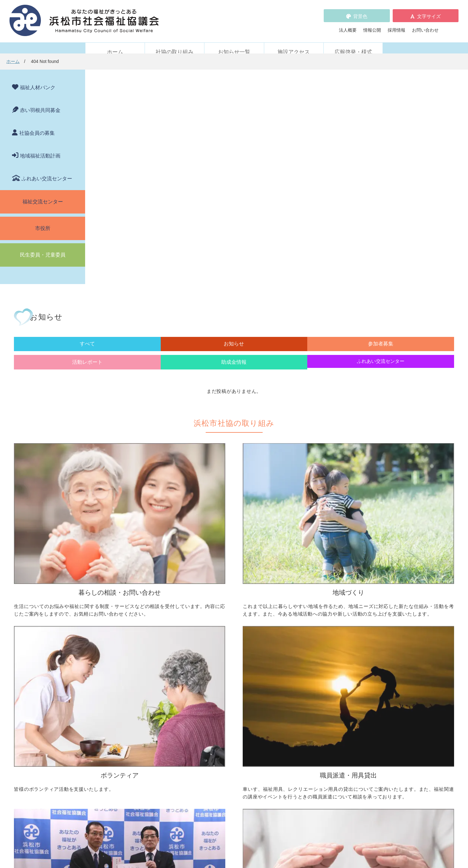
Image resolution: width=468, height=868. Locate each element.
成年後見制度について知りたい (129, 618)
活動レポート (290, 129)
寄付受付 (201, 668)
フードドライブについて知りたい (232, 696)
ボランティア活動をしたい (326, 592)
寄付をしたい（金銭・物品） (228, 687)
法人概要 (348, 26)
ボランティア (306, 581)
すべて (130, 129)
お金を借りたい (114, 600)
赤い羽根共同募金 (40, 102)
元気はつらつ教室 (317, 696)
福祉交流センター (43, 193)
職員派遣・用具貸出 (111, 668)
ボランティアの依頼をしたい (328, 600)
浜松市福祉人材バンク (217, 733)
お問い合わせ (425, 26)
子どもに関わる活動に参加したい (333, 625)
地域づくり (203, 581)
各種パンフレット (212, 742)
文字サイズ (429, 12)
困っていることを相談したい (127, 592)
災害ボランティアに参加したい (331, 649)
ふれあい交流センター (47, 170)
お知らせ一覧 (234, 43)
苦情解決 (286, 844)
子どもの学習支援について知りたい (134, 627)
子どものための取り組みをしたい (232, 625)
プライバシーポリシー (217, 759)
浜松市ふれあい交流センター (328, 678)
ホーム (115, 43)
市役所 (43, 220)
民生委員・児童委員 (43, 246)
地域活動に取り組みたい (223, 600)
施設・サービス (309, 668)
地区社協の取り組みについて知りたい (237, 592)
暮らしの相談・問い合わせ (118, 581)
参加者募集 (236, 129)
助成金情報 (343, 129)
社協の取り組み (175, 43)
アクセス (350, 815)
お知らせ (183, 129)
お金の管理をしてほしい (122, 609)
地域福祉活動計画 (40, 147)
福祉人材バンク (38, 79)
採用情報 (396, 26)
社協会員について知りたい (226, 678)
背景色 (360, 12)
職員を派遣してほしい (120, 703)
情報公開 (372, 26)
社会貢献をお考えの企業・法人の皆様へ (239, 705)
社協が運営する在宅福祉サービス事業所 (340, 687)
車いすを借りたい (116, 678)
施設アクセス (294, 43)
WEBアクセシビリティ (318, 733)
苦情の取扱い (309, 724)
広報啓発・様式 (353, 43)
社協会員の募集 (37, 124)
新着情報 (100, 724)
